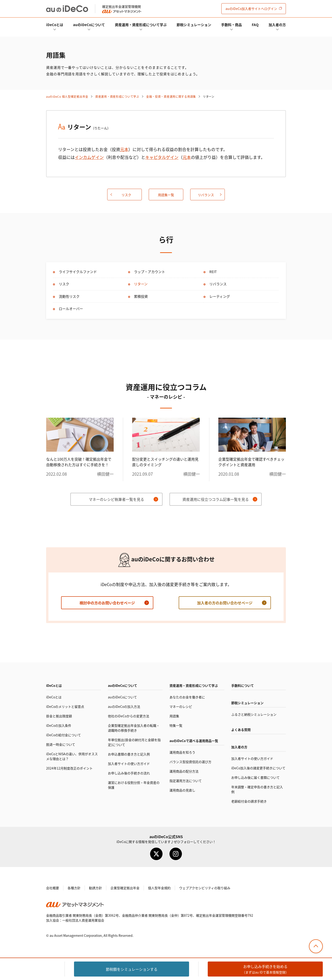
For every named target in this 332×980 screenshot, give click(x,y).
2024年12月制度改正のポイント (69, 768)
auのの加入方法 (124, 706)
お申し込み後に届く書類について (255, 777)
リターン (141, 284)
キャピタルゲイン (162, 157)
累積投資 (141, 296)
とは (55, 25)
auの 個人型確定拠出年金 (67, 96)
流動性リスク (69, 296)
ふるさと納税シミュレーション (254, 714)
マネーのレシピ (181, 706)
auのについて (89, 25)
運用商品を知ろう (182, 752)
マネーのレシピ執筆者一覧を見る (116, 499)
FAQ (255, 25)
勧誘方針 (95, 888)
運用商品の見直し (182, 790)
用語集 (174, 716)
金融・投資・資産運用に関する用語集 (171, 96)
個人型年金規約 (159, 888)
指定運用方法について (186, 781)
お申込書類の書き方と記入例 (129, 754)
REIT (213, 272)
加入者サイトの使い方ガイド (129, 764)
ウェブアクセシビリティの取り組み (205, 888)
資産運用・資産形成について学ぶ (141, 25)
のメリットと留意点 (65, 706)
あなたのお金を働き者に (187, 697)
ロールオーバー (71, 309)
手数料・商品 (231, 25)
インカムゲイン (89, 157)
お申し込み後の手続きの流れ (129, 773)
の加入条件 (59, 725)
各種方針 (74, 888)
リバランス (206, 195)
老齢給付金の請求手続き (249, 801)
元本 (124, 149)
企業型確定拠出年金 (125, 888)
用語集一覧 (166, 195)
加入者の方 (277, 25)
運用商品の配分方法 (184, 771)
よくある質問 (241, 730)
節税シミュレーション (194, 25)
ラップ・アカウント (150, 272)
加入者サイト (251, 9)
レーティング (220, 296)
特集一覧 (176, 725)
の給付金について (64, 735)
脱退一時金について (61, 744)
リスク (126, 195)
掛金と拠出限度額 (59, 716)
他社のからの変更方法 (129, 716)
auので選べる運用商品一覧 (194, 741)
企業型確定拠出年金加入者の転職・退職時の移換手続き (134, 728)
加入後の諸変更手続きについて (258, 768)
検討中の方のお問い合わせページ (107, 603)
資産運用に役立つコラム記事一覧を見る (216, 499)
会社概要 (53, 888)
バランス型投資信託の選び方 (190, 762)
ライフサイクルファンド (78, 272)
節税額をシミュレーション (132, 969)
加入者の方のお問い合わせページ (225, 603)
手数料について (243, 685)
